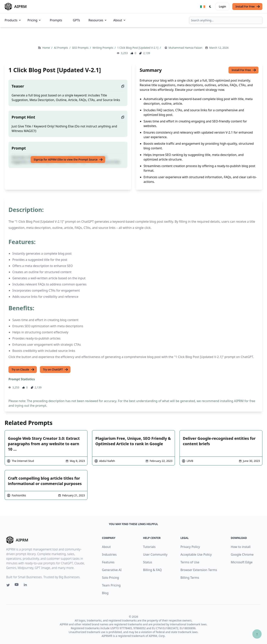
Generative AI (112, 570)
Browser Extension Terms (199, 570)
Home (46, 48)
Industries (109, 555)
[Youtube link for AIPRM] (17, 585)
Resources (98, 20)
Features (108, 562)
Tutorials (149, 547)
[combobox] (226, 20)
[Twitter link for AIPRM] (8, 585)
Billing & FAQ (152, 570)
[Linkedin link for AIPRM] (26, 585)
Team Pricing (111, 585)
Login (222, 6)
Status (147, 562)
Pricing (34, 20)
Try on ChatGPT (56, 370)
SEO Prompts (81, 48)
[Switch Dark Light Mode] (210, 7)
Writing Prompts (103, 48)
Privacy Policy (190, 547)
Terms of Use (190, 562)
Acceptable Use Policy (196, 555)
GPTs (76, 20)
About (120, 20)
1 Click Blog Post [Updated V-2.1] (138, 48)
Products (13, 20)
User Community (155, 555)
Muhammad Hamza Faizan (185, 48)
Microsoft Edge (242, 562)
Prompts (56, 20)
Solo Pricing (110, 578)
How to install (241, 547)
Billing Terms (190, 578)
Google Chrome (242, 555)
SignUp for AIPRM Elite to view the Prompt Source (68, 160)
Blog (105, 593)
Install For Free (248, 7)
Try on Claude (23, 370)
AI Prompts (61, 48)
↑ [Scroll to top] (257, 634)
